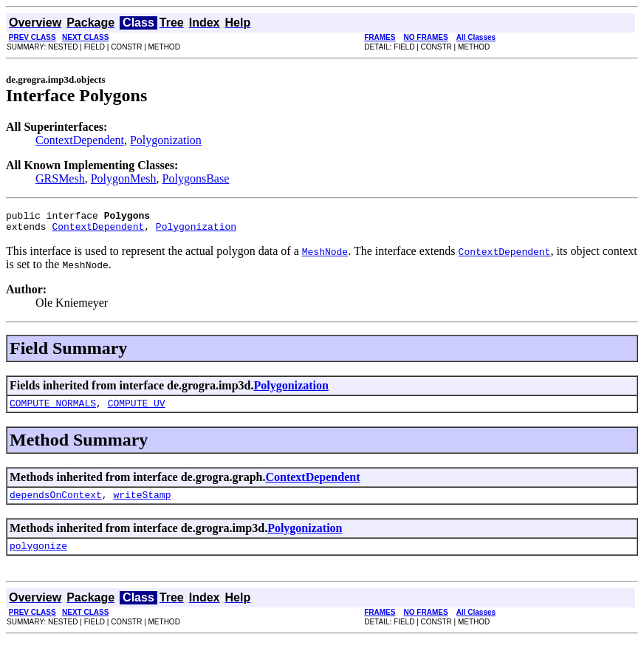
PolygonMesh (124, 178)
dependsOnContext (56, 503)
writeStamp (142, 503)
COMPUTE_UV (137, 409)
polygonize (38, 556)
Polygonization (166, 140)
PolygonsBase (196, 178)
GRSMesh (60, 178)
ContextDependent (80, 140)
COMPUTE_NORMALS (53, 409)
